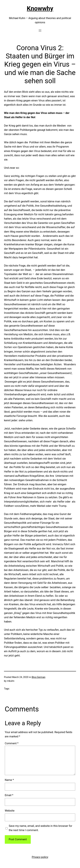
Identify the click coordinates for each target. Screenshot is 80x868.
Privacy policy (40, 857)
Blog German (39, 677)
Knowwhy (40, 8)
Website (10, 811)
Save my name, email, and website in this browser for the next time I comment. (40, 828)
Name (9, 780)
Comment (12, 743)
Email (9, 795)
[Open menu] (40, 31)
